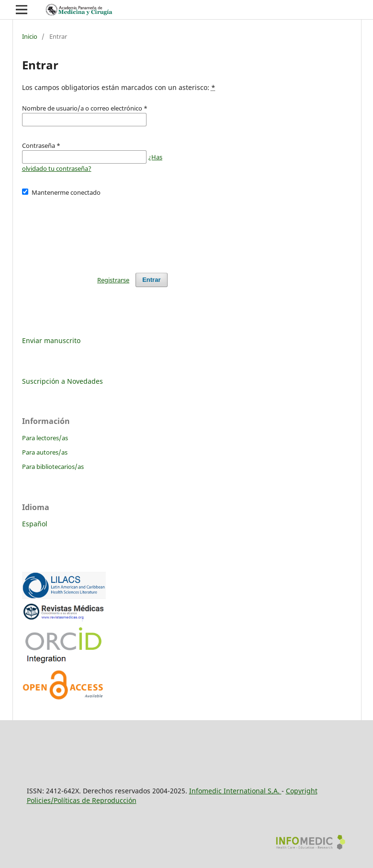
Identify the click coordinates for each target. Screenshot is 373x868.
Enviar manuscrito (51, 340)
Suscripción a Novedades (62, 381)
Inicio (30, 36)
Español (35, 524)
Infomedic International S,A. (235, 791)
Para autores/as (45, 452)
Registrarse (113, 280)
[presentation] (95, 230)
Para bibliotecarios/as (53, 467)
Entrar (151, 280)
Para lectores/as (45, 438)
